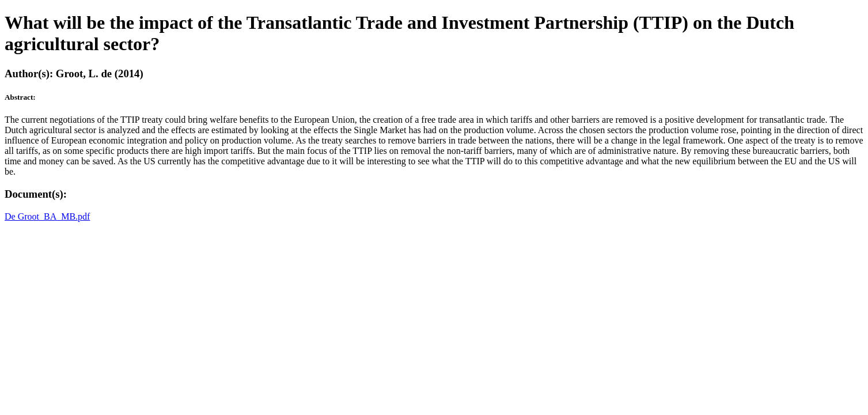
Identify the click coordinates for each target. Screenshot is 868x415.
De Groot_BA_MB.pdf (47, 216)
